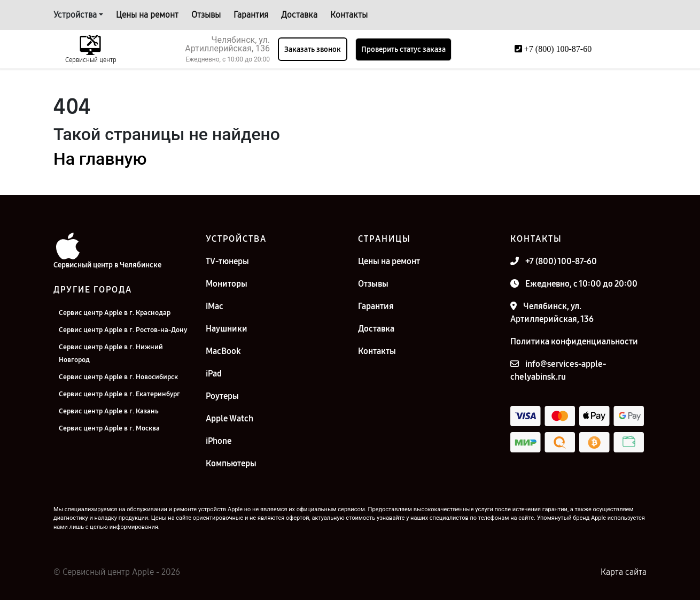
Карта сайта (624, 572)
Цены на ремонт (147, 15)
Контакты (349, 15)
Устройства (75, 15)
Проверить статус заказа (403, 49)
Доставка (299, 15)
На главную (100, 159)
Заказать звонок (313, 49)
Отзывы (206, 15)
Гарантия (251, 15)
